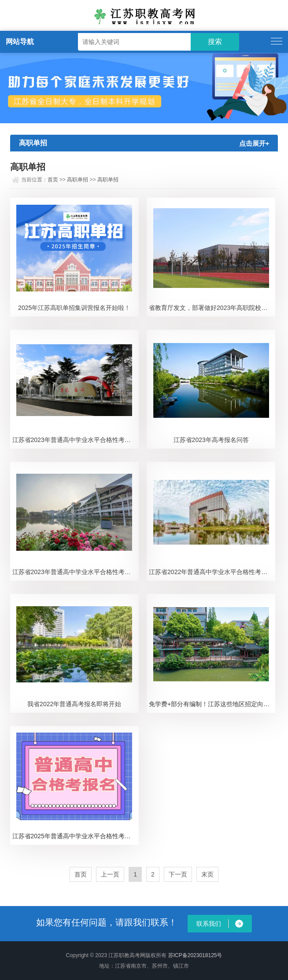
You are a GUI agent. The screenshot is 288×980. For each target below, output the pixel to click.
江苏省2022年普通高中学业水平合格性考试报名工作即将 (212, 572)
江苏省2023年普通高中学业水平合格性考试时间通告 (76, 440)
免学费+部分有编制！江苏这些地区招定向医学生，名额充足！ (212, 704)
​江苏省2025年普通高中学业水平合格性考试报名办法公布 (76, 836)
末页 (207, 874)
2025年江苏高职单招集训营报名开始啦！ (74, 308)
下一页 (178, 874)
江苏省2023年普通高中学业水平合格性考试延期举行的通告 (76, 572)
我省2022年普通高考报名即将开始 (74, 704)
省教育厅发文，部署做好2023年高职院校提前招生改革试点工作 (212, 308)
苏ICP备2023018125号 (195, 955)
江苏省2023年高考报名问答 (211, 440)
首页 (53, 180)
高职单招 (78, 180)
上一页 (110, 874)
